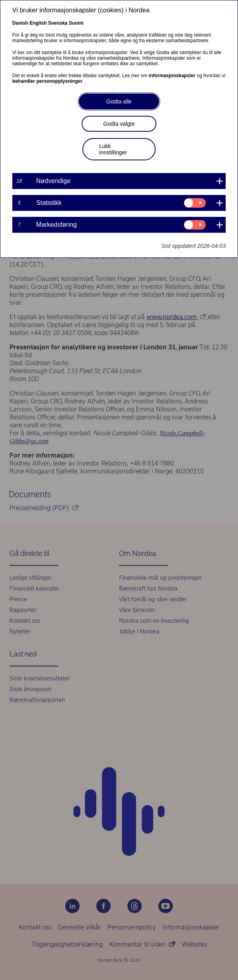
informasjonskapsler (172, 76)
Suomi (76, 23)
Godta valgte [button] (119, 124)
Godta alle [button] (119, 101)
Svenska (58, 23)
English (38, 23)
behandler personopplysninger (47, 81)
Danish (20, 23)
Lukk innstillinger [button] (113, 149)
